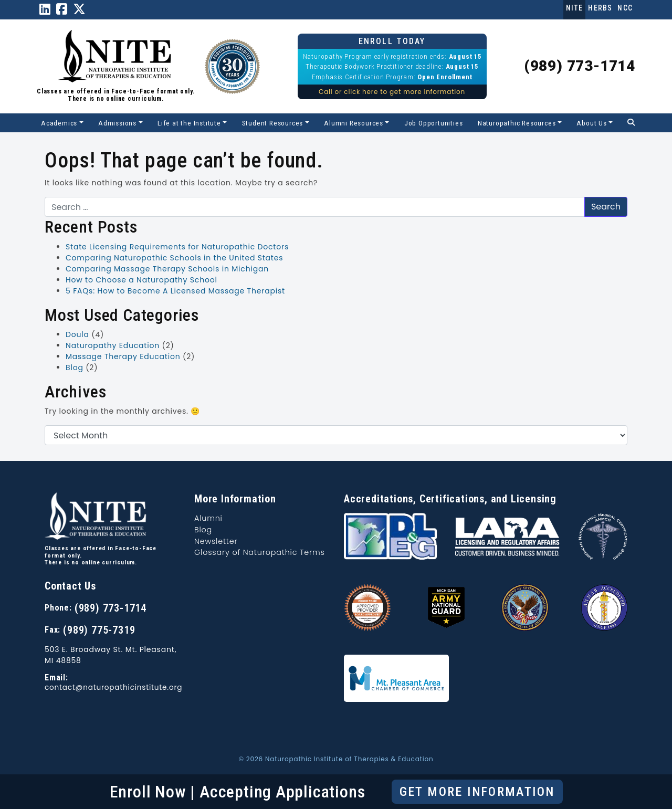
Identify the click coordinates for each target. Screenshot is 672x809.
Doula (77, 334)
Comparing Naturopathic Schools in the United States (174, 258)
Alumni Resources (354, 123)
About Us (591, 123)
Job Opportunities (434, 123)
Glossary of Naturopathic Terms (260, 552)
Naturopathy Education (113, 345)
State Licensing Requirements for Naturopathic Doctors (177, 247)
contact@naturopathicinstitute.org (113, 687)
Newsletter (216, 541)
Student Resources (273, 123)
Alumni (208, 518)
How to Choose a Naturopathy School (141, 280)
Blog (75, 367)
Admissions (117, 123)
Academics (59, 123)
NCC (625, 8)
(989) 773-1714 (580, 66)
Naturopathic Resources (517, 123)
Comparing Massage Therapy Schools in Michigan (167, 269)
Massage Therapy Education (123, 356)
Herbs (600, 8)
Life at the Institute (189, 123)
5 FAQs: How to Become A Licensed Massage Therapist (175, 291)
